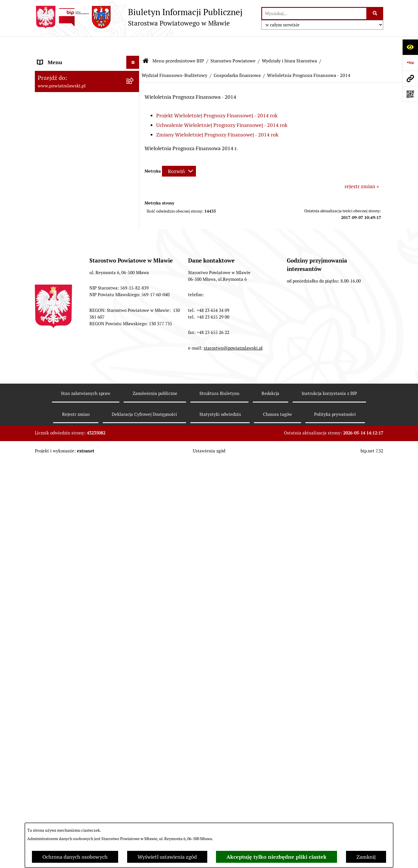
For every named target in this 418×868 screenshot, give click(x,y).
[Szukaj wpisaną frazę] (375, 14)
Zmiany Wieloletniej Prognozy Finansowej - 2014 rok (217, 117)
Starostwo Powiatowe (233, 43)
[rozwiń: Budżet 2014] (134, 609)
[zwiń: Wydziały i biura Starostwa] (134, 242)
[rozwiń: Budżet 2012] (134, 526)
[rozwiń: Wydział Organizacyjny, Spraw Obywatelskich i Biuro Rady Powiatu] (134, 259)
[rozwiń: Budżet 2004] (134, 366)
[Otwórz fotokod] (410, 94)
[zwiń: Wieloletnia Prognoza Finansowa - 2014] (134, 626)
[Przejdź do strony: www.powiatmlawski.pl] (410, 78)
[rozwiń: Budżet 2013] (134, 567)
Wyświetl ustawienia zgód (167, 857)
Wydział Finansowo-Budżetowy (174, 58)
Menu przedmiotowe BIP (178, 43)
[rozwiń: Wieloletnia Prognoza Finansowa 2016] (134, 806)
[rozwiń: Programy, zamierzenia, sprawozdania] (134, 108)
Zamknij (366, 857)
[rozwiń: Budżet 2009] (134, 451)
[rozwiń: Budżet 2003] (134, 350)
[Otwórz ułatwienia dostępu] (410, 47)
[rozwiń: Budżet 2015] (134, 748)
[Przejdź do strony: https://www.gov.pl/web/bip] (410, 63)
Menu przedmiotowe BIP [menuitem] (66, 58)
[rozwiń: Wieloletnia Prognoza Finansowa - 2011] (134, 501)
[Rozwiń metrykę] (179, 154)
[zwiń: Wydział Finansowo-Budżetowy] (134, 308)
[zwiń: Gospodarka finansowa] (134, 333)
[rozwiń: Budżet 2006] (134, 400)
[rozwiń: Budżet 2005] (134, 383)
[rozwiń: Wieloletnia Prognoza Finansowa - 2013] (134, 584)
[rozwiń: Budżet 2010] (134, 468)
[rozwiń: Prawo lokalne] (134, 91)
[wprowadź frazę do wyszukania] (314, 14)
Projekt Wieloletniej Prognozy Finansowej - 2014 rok (217, 98)
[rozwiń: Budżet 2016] (134, 790)
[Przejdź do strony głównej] (139, 17)
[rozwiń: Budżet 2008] (134, 434)
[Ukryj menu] (133, 45)
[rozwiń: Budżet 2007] (134, 417)
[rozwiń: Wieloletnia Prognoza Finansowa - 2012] (134, 543)
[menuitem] (87, 75)
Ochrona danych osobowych (75, 857)
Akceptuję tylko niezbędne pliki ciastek (276, 857)
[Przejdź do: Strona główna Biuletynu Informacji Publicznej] (146, 44)
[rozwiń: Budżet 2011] (134, 484)
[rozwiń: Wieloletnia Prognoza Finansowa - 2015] (134, 765)
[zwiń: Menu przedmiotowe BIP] (134, 58)
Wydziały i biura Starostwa (289, 43)
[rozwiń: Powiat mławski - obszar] (134, 133)
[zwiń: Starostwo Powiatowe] (134, 167)
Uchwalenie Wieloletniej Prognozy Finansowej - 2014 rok (222, 108)
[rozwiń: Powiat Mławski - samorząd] (134, 150)
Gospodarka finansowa (237, 58)
